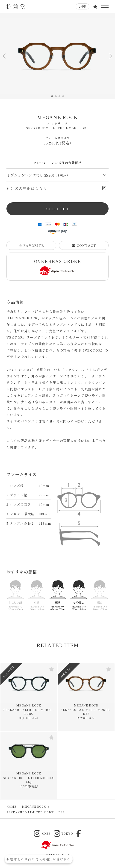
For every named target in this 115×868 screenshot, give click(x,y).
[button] (111, 56)
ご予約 (83, 6)
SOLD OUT (58, 209)
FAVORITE (31, 245)
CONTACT (84, 245)
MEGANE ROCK (57, 120)
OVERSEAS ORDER (58, 267)
